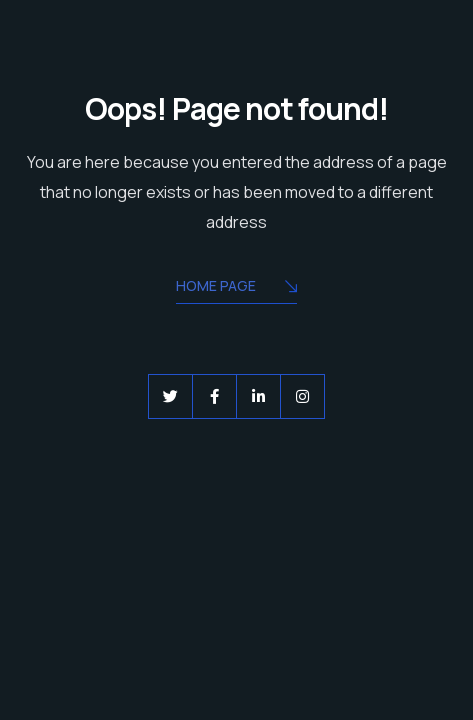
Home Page (236, 287)
